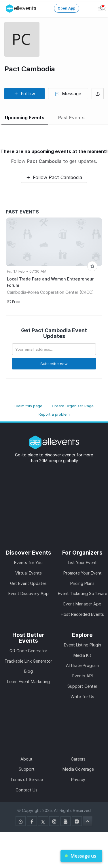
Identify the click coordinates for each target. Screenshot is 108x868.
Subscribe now (54, 364)
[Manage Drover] (7, 7)
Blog (29, 671)
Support (27, 769)
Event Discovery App (29, 593)
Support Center (82, 686)
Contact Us (26, 790)
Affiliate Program (82, 665)
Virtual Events (29, 573)
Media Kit (82, 655)
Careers (78, 759)
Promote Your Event (83, 573)
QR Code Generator (28, 651)
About (26, 759)
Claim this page (28, 406)
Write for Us (82, 697)
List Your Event (83, 563)
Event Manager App (82, 604)
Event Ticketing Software (83, 593)
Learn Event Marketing (29, 682)
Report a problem (54, 414)
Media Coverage (78, 769)
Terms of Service (27, 779)
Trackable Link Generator (28, 661)
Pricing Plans (82, 583)
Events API (83, 676)
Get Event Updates (28, 583)
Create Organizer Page (73, 406)
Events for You (28, 563)
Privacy (78, 779)
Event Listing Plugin (83, 645)
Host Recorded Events (82, 614)
